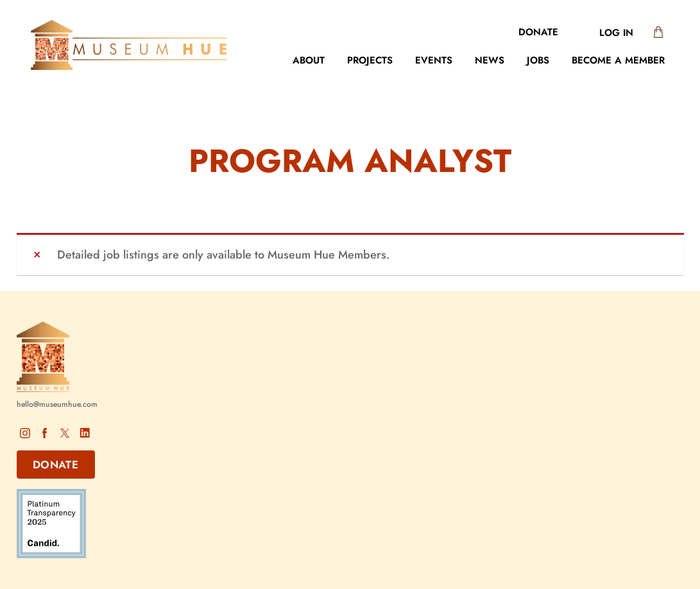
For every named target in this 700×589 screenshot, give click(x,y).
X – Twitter (65, 433)
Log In (616, 33)
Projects (370, 60)
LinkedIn (85, 433)
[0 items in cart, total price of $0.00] (655, 33)
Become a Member (618, 60)
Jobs (538, 60)
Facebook (45, 433)
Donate (538, 32)
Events (434, 60)
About (309, 60)
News (490, 60)
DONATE (55, 465)
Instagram (25, 433)
